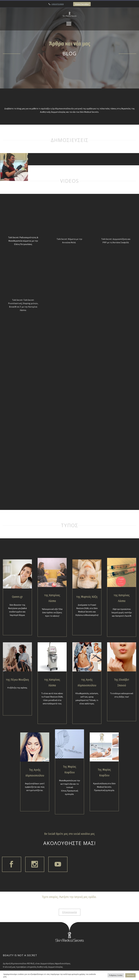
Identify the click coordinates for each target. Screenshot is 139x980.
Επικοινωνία (70, 928)
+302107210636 (57, 4)
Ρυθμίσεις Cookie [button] (116, 975)
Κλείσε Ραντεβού (82, 4)
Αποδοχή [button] (130, 975)
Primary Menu (69, 24)
